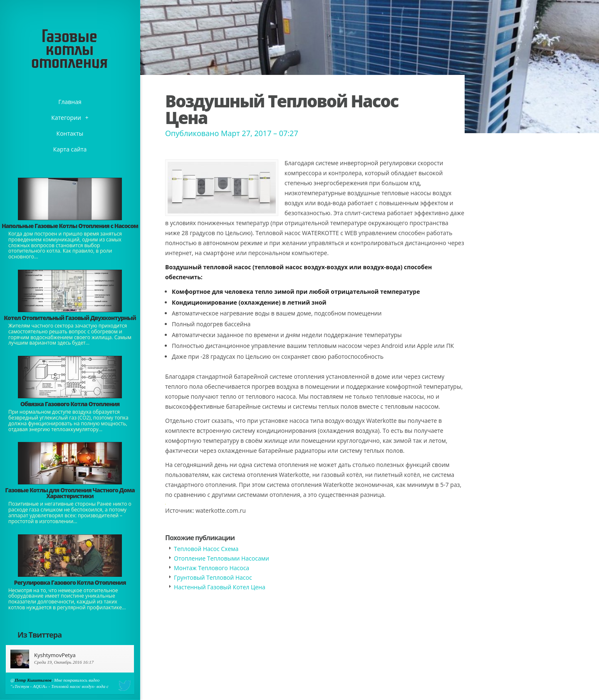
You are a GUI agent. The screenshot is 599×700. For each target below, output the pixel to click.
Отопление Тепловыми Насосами (222, 558)
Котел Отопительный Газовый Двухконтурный (70, 318)
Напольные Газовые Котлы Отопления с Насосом (70, 226)
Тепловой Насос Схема (206, 549)
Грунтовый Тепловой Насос (213, 577)
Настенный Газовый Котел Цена (220, 587)
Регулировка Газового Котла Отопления (70, 582)
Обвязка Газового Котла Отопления (70, 404)
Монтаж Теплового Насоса (212, 568)
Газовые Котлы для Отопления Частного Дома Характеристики (70, 493)
